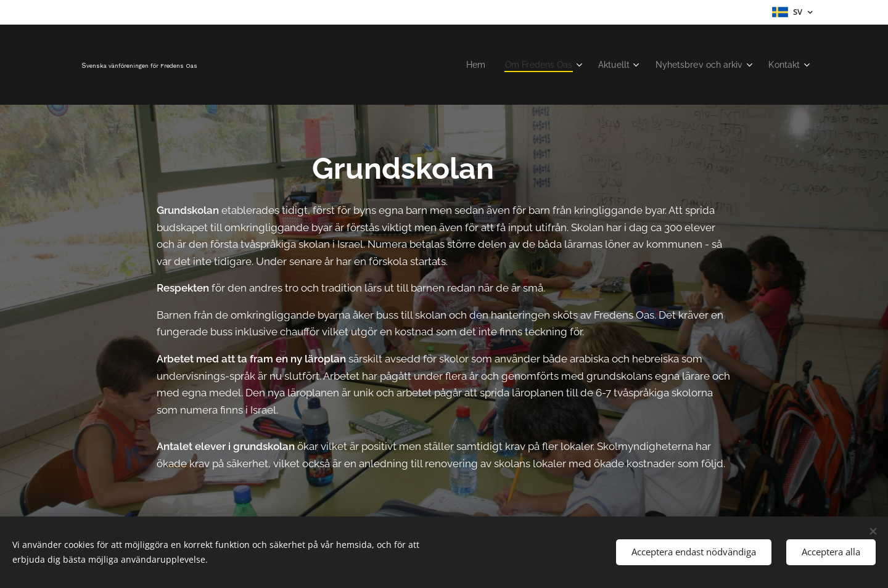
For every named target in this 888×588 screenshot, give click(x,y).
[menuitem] (460, 65)
